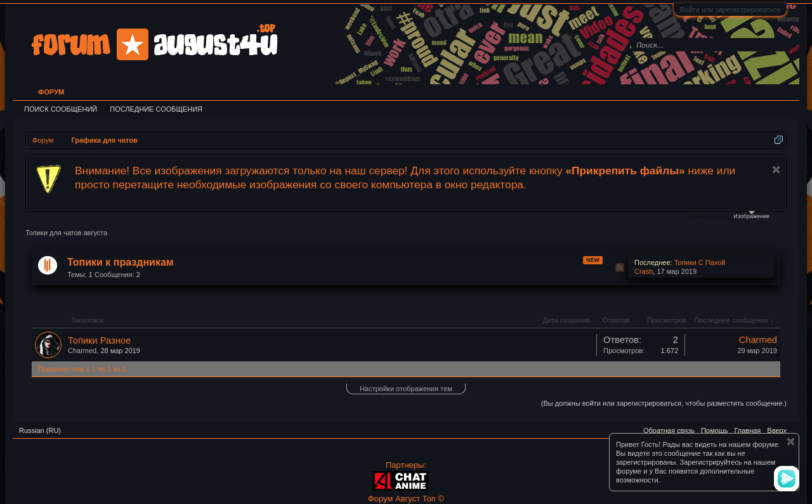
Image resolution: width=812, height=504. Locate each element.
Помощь (715, 430)
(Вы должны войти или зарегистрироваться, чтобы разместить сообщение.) (664, 403)
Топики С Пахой (700, 262)
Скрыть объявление (776, 170)
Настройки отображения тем (406, 389)
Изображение (751, 215)
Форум (51, 92)
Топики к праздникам (121, 262)
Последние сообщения (156, 109)
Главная (747, 430)
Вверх (777, 430)
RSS (620, 268)
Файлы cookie (708, 216)
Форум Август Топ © (406, 499)
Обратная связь (669, 430)
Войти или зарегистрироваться (730, 10)
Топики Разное (99, 340)
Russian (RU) (40, 430)
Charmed (82, 351)
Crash (644, 271)
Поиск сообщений (61, 109)
